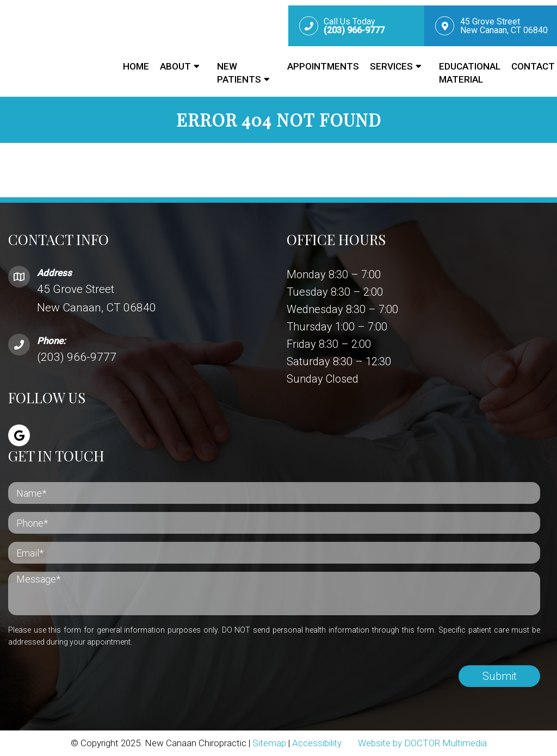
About (175, 66)
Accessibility (317, 743)
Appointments (323, 66)
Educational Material (470, 73)
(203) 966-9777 (77, 357)
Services (391, 66)
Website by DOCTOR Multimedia (422, 743)
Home (136, 66)
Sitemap (269, 743)
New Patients (239, 73)
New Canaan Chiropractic (55, 43)
